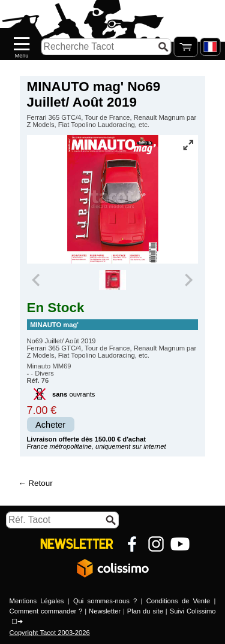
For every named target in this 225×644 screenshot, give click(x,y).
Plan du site (145, 611)
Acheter (50, 425)
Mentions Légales (37, 601)
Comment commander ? (46, 611)
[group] (112, 280)
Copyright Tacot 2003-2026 (50, 633)
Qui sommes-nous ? (105, 601)
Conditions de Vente (178, 601)
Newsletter (105, 611)
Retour (40, 483)
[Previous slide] (37, 280)
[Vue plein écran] (188, 145)
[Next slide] (188, 280)
